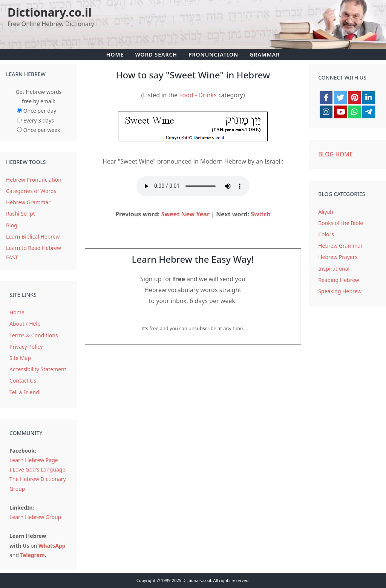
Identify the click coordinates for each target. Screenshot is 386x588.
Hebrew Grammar (28, 202)
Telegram (33, 555)
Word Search (156, 54)
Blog (12, 225)
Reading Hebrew (339, 280)
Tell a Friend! (25, 392)
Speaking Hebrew (340, 291)
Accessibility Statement (38, 369)
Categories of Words (31, 191)
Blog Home (335, 154)
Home (115, 54)
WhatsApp (52, 546)
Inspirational (334, 269)
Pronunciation (213, 54)
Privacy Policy (26, 347)
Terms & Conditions (34, 335)
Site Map (20, 358)
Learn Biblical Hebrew (33, 237)
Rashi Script (21, 214)
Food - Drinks (198, 95)
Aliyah (326, 212)
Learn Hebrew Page (34, 460)
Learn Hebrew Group (35, 517)
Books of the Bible (341, 223)
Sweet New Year (185, 214)
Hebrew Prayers (338, 257)
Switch (261, 214)
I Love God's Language (37, 469)
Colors (326, 234)
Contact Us (23, 381)
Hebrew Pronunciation (34, 180)
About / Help (25, 324)
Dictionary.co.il (50, 12)
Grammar (265, 54)
